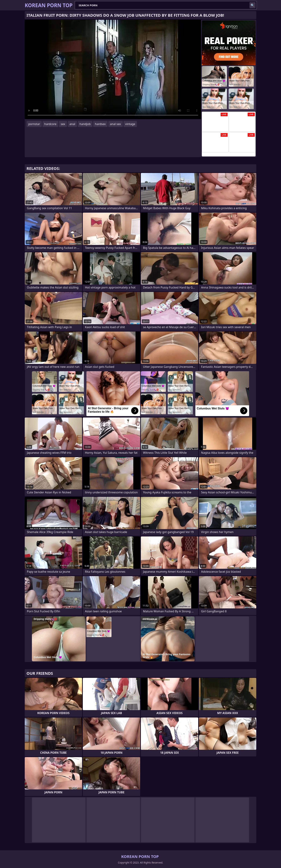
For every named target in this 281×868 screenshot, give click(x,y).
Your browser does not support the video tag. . (113, 69)
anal (72, 124)
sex (63, 124)
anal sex (116, 124)
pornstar (34, 124)
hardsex (100, 124)
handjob (85, 124)
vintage (130, 124)
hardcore (50, 124)
